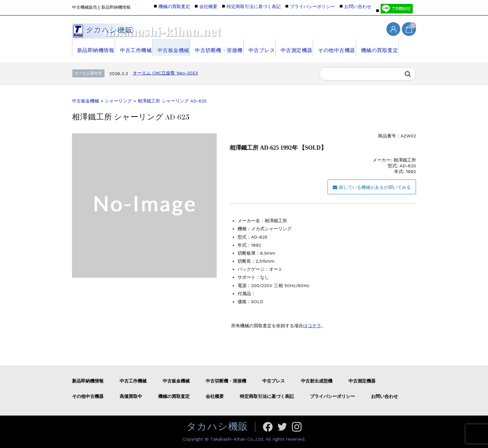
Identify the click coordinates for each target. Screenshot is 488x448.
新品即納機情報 (94, 47)
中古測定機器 (295, 47)
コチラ (314, 326)
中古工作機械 (134, 47)
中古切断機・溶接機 (217, 47)
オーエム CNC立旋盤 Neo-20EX (165, 73)
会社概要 (208, 6)
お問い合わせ (358, 6)
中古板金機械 (172, 47)
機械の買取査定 (378, 47)
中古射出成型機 (317, 381)
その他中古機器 (335, 47)
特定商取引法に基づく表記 (254, 6)
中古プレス (259, 47)
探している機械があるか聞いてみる (372, 187)
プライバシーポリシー (312, 6)
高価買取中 (131, 396)
